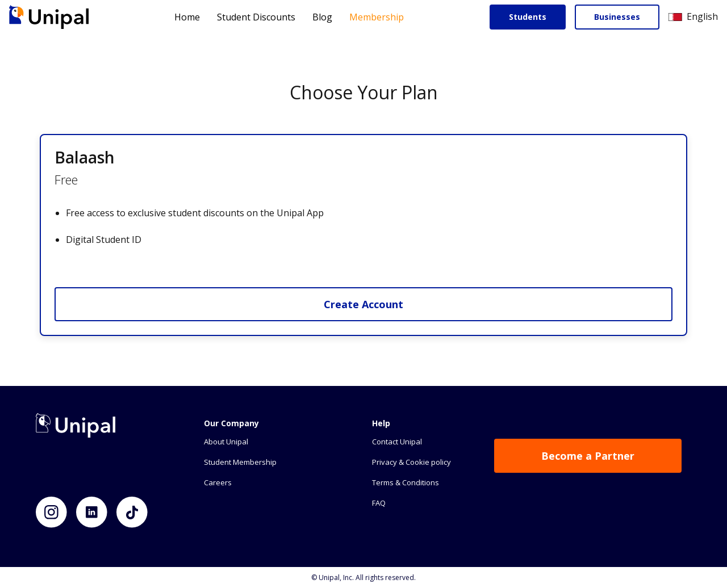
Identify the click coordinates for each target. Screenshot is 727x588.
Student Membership (240, 462)
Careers (218, 482)
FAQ (379, 503)
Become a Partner (588, 456)
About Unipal (226, 442)
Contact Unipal (397, 442)
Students (528, 17)
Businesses (617, 17)
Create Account (363, 304)
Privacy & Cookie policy (411, 462)
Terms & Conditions (406, 482)
